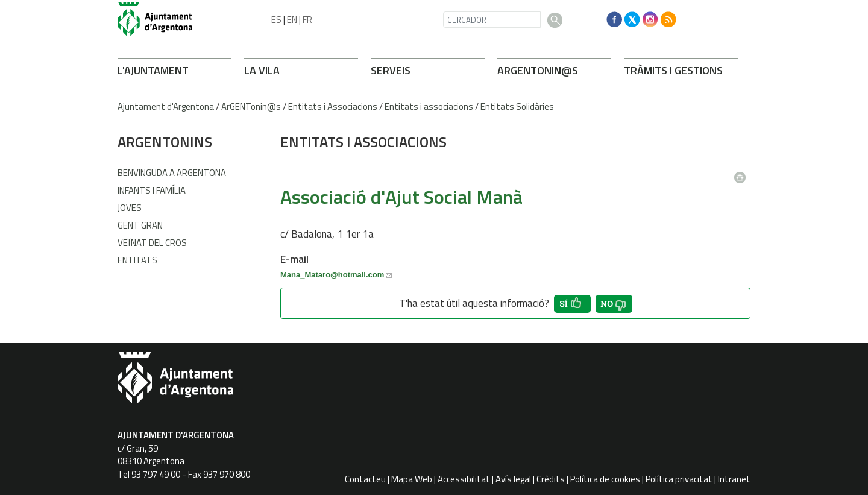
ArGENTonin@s (251, 106)
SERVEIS (391, 70)
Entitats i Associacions (333, 106)
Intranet (734, 479)
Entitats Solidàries (517, 106)
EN (292, 20)
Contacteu (365, 479)
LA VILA (262, 70)
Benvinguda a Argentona (172, 173)
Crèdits (551, 479)
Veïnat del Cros (152, 243)
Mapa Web (412, 479)
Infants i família (152, 190)
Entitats (137, 260)
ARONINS (165, 142)
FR (307, 20)
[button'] (572, 304)
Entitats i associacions (429, 106)
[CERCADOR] (492, 20)
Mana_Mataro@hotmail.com (332, 275)
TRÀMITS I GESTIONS (673, 70)
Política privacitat (679, 479)
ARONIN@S (538, 70)
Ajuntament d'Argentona (166, 106)
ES (276, 20)
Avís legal (513, 479)
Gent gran (140, 225)
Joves (130, 208)
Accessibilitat (464, 479)
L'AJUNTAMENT (153, 70)
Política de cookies (605, 479)
